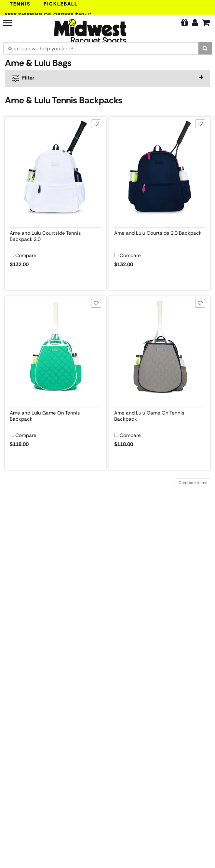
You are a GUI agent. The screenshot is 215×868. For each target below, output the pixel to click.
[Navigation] (19, 22)
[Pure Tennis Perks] (184, 23)
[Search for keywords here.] (101, 48)
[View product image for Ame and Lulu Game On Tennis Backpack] (55, 347)
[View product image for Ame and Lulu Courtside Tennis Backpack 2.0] (55, 167)
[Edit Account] (195, 23)
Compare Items (193, 483)
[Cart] (206, 23)
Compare (26, 256)
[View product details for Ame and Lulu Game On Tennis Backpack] (55, 415)
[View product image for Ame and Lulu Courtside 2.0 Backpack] (160, 167)
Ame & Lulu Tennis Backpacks (64, 100)
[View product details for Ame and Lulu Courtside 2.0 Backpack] (160, 235)
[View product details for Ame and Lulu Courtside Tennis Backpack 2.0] (55, 235)
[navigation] (107, 78)
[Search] (205, 48)
